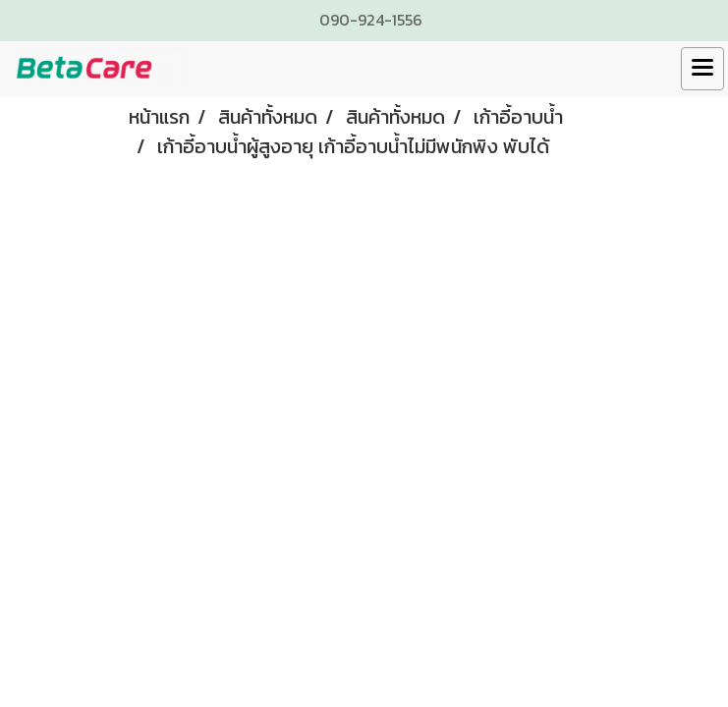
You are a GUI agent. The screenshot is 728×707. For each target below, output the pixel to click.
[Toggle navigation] (702, 69)
